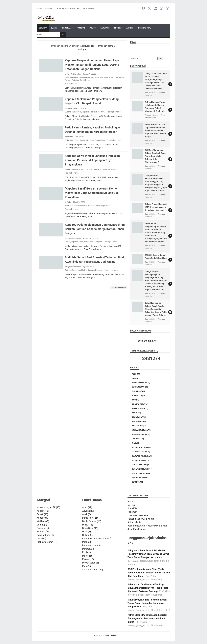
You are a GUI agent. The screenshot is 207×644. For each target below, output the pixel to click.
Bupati (42, 514)
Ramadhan (110, 206)
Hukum (88, 535)
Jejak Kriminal (111, 635)
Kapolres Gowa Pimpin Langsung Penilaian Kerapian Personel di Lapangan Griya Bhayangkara (92, 160)
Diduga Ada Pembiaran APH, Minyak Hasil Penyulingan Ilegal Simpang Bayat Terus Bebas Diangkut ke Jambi (148, 554)
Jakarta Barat (140, 404)
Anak (87, 514)
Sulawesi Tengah (141, 452)
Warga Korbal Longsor (93, 242)
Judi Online (83, 270)
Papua (87, 542)
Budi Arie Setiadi (71, 270)
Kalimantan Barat (142, 430)
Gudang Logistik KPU (73, 112)
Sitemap (49, 8)
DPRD (88, 525)
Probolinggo (100, 140)
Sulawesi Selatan (141, 447)
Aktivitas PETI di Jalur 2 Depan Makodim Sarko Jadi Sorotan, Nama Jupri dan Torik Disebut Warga (156, 131)
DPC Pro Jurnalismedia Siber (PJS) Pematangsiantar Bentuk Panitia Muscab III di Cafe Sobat (149, 573)
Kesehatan (105, 28)
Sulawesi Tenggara (142, 456)
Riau (136, 443)
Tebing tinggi (140, 478)
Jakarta (138, 400)
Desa (87, 532)
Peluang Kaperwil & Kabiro (141, 519)
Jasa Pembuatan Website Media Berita (147, 526)
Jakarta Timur (140, 409)
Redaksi (132, 502)
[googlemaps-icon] (168, 8)
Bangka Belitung (141, 383)
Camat (42, 525)
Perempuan (90, 549)
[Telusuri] (144, 59)
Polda (87, 552)
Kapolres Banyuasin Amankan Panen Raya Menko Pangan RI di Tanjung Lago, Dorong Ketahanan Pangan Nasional (92, 65)
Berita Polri (91, 518)
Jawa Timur (139, 426)
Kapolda (43, 532)
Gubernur (43, 528)
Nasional (81, 28)
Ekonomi (118, 28)
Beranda (43, 28)
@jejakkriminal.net (147, 341)
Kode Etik (132, 508)
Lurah (41, 539)
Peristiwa (75, 80)
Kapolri (43, 511)
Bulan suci (69, 206)
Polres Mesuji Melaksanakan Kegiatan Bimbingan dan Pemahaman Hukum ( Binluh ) (147, 618)
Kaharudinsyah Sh (49, 507)
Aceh (136, 374)
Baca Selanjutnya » (95, 91)
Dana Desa (90, 528)
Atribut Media (134, 522)
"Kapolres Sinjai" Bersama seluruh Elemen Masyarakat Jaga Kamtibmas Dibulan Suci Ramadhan (92, 193)
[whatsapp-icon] (162, 8)
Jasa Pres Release (137, 529)
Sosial (81, 242)
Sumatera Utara (141, 473)
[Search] (48, 34)
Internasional (144, 28)
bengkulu (138, 482)
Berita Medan (140, 387)
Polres (88, 556)
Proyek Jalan (91, 563)
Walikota (43, 521)
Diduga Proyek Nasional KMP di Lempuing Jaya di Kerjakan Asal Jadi (156, 207)
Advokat (88, 511)
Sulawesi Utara (140, 460)
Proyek (88, 559)
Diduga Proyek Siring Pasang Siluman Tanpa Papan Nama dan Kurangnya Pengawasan (147, 603)
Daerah (55, 28)
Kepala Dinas (45, 535)
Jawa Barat (139, 417)
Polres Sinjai (100, 206)
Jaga (76, 206)
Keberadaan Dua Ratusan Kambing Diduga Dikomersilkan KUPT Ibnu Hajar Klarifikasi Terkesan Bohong (148, 588)
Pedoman (132, 512)
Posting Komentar (72, 84)
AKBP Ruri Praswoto (73, 77)
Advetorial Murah (86, 8)
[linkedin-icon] (155, 8)
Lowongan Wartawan (65, 8)
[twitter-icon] (149, 8)
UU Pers (131, 505)
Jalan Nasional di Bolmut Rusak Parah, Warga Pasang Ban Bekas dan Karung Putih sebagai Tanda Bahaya (156, 309)
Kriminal (66, 28)
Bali (135, 378)
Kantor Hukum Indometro (97, 539)
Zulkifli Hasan (85, 80)
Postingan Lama (119, 287)
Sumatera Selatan (142, 469)
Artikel (130, 28)
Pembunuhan (91, 545)
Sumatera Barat (141, 465)
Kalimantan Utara (142, 434)
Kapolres (114, 77)
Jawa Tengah (139, 422)
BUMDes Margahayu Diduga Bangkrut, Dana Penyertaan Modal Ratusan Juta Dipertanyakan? (155, 156)
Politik (93, 28)
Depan (40, 8)
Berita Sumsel (92, 521)
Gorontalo (139, 396)
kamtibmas (83, 206)
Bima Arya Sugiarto (103, 77)
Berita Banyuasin (88, 77)
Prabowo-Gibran (47, 542)
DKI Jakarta (139, 391)
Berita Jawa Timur (72, 140)
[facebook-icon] (143, 8)
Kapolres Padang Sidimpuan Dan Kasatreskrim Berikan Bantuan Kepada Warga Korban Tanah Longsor (95, 229)
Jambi (136, 413)
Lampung (138, 439)
